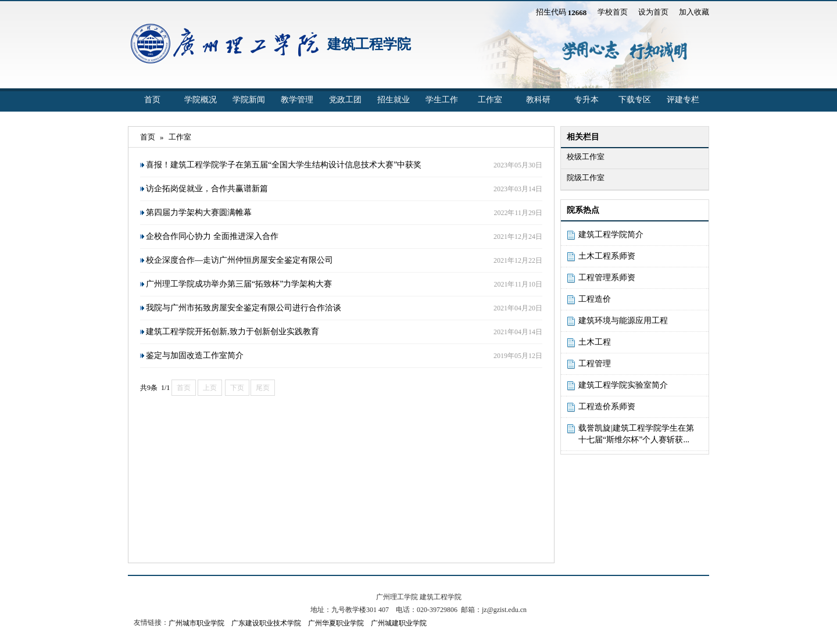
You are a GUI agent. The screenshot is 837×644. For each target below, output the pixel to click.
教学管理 (297, 100)
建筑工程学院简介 (611, 235)
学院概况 (201, 100)
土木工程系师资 (607, 256)
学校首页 (613, 12)
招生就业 (394, 100)
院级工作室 (586, 178)
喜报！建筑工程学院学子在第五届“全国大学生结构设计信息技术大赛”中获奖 (284, 165)
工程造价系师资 (607, 407)
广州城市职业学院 (196, 623)
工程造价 (595, 299)
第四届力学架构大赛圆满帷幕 (199, 212)
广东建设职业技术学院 (266, 623)
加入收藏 (694, 12)
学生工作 (442, 100)
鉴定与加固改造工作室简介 (195, 355)
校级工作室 (586, 157)
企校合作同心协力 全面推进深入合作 (212, 236)
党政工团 (345, 100)
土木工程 (595, 342)
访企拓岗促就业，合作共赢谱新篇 (207, 189)
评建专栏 (683, 100)
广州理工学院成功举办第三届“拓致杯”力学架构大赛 (239, 284)
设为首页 (653, 12)
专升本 (586, 100)
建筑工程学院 (369, 44)
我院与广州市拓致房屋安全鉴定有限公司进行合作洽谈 (244, 308)
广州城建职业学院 (399, 623)
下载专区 (635, 100)
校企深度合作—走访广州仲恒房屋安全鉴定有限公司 (239, 260)
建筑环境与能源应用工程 (623, 321)
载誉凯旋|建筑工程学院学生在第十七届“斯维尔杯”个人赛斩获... (636, 434)
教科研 (538, 100)
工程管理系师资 (607, 278)
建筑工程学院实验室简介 (623, 385)
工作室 (490, 100)
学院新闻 (249, 100)
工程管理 (595, 364)
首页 (152, 100)
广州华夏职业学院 (336, 623)
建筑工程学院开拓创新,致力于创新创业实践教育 (233, 332)
